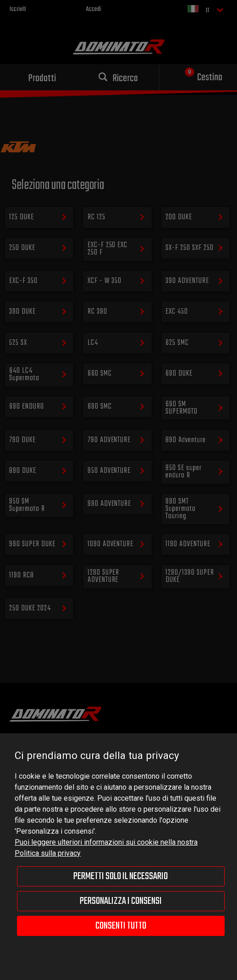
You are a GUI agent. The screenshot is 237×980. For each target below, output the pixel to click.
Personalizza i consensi (121, 901)
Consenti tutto (121, 926)
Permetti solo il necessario (121, 876)
